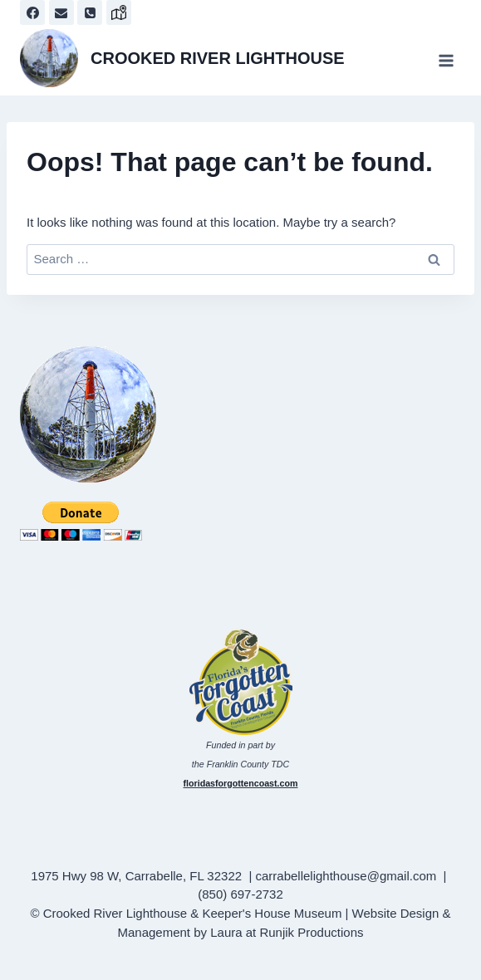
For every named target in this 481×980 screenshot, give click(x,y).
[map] (119, 12)
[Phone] (90, 12)
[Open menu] (446, 60)
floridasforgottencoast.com (241, 783)
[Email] (61, 12)
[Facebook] (32, 12)
